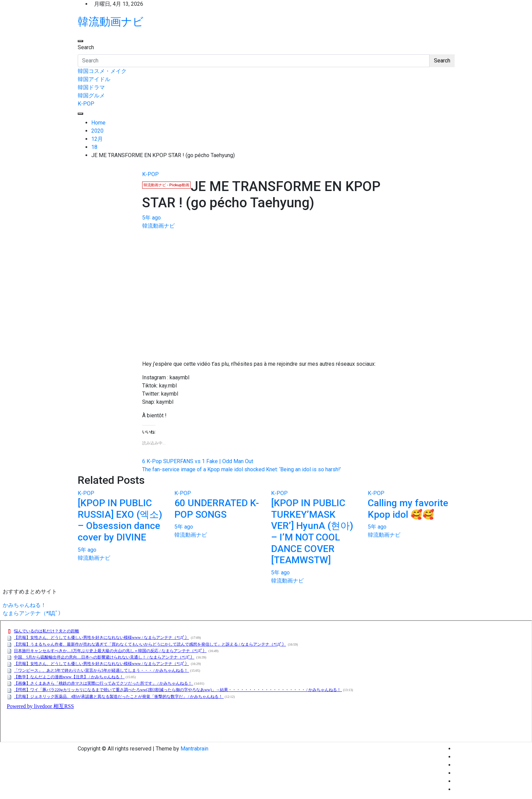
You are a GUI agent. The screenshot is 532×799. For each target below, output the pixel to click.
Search (86, 47)
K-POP (86, 104)
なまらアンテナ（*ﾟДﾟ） (33, 613)
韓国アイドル (94, 79)
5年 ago (151, 218)
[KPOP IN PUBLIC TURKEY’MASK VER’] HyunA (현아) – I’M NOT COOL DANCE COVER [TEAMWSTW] (312, 531)
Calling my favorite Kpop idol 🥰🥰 (408, 509)
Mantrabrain (194, 749)
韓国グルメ (91, 96)
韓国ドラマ (91, 87)
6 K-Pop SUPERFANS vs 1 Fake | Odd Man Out (198, 461)
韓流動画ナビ (111, 22)
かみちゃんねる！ (24, 605)
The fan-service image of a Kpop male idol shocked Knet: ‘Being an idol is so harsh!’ (242, 469)
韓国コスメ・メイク (102, 71)
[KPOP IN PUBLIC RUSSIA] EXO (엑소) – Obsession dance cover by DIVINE (120, 520)
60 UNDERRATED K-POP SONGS (217, 509)
